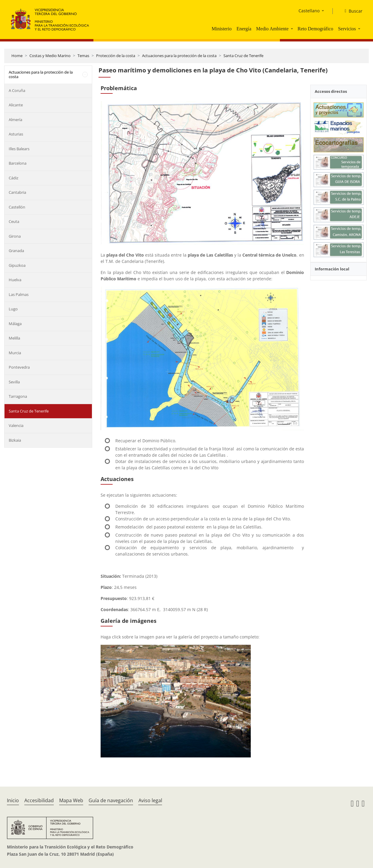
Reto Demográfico (315, 29)
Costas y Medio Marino (50, 56)
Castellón (17, 207)
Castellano (309, 11)
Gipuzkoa (17, 265)
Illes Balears (19, 149)
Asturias (16, 134)
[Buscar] (351, 11)
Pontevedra (19, 367)
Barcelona (18, 163)
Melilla (14, 338)
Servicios (347, 29)
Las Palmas (19, 294)
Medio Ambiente (272, 29)
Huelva (15, 280)
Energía (244, 29)
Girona (15, 236)
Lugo (13, 309)
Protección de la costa (116, 56)
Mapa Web (71, 800)
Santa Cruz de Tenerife (243, 56)
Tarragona (18, 396)
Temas (83, 56)
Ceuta (14, 221)
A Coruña (17, 90)
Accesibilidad (39, 800)
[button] (293, 29)
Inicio (13, 800)
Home (17, 56)
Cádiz (14, 178)
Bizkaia (15, 440)
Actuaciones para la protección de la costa (179, 56)
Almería (15, 120)
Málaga (15, 324)
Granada (16, 251)
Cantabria (17, 192)
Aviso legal (150, 800)
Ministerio (222, 29)
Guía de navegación (111, 800)
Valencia (16, 425)
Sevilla (14, 382)
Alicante (16, 105)
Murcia (15, 353)
